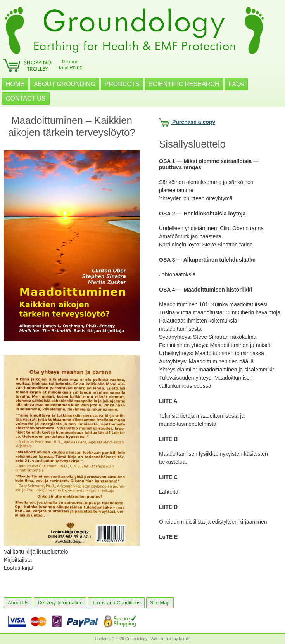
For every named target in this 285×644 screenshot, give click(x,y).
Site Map (160, 603)
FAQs (236, 84)
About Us (18, 603)
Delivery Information (60, 603)
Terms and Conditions (116, 603)
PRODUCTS (122, 84)
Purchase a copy (187, 122)
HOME (15, 84)
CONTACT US (26, 98)
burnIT (184, 639)
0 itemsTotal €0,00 (70, 65)
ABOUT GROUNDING (65, 84)
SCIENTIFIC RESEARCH (184, 84)
